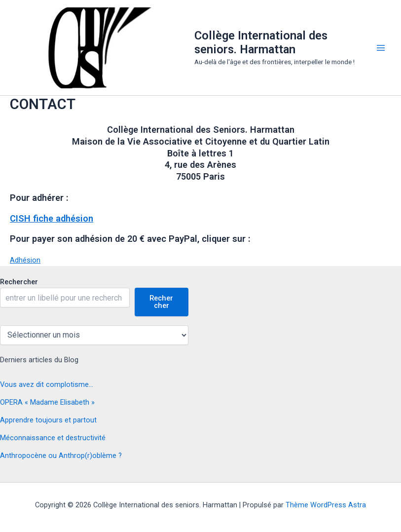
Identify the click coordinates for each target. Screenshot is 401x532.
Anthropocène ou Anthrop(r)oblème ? (61, 456)
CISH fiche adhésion (52, 218)
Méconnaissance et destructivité (53, 438)
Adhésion (25, 260)
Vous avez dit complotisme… (47, 384)
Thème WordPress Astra (326, 505)
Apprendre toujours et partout (48, 420)
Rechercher (19, 282)
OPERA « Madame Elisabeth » (47, 402)
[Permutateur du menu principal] (381, 48)
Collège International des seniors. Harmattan (261, 42)
